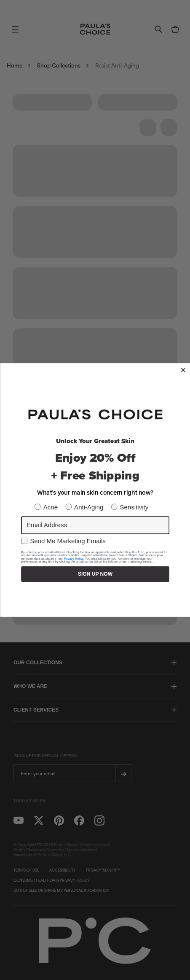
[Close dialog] (183, 370)
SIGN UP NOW (95, 574)
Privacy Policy (73, 558)
